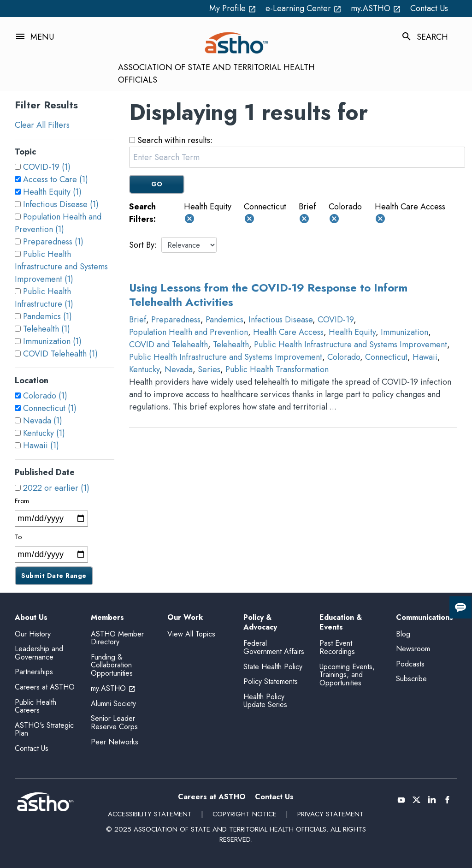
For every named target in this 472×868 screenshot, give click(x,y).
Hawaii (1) (41, 446)
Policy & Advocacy (260, 623)
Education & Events (341, 623)
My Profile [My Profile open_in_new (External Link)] (233, 8)
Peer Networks (115, 742)
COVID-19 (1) (47, 167)
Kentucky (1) (44, 433)
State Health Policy (273, 667)
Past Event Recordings (337, 647)
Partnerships (34, 672)
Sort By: (143, 245)
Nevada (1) (43, 421)
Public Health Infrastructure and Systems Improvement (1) (61, 267)
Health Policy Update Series (265, 701)
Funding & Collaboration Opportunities (112, 665)
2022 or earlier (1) (56, 488)
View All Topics (191, 634)
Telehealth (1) (47, 329)
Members (107, 618)
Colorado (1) (45, 396)
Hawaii (425, 357)
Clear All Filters (42, 125)
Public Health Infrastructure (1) (44, 298)
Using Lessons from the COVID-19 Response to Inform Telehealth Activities (268, 295)
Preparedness (176, 320)
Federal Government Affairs (274, 647)
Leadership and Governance (39, 653)
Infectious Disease (280, 320)
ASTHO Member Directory (117, 638)
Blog (403, 634)
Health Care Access (288, 332)
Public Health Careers (35, 706)
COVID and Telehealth (168, 345)
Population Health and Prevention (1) (58, 223)
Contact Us (429, 8)
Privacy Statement (330, 814)
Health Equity (352, 332)
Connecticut (386, 357)
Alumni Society (113, 704)
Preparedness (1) (53, 242)
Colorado (344, 357)
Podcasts (410, 664)
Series (209, 369)
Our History (33, 634)
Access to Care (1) (56, 179)
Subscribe (411, 679)
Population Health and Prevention (189, 332)
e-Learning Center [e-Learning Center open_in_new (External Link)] (304, 8)
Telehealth (231, 345)
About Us (31, 618)
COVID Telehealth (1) (60, 354)
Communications (425, 618)
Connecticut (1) (50, 408)
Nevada (179, 369)
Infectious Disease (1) (61, 204)
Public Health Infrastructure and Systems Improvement (351, 345)
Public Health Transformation (277, 369)
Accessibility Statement (150, 814)
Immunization (404, 332)
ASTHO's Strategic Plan (44, 729)
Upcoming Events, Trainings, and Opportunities (347, 675)
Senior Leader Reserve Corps (114, 722)
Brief (138, 320)
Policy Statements (271, 681)
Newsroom (413, 649)
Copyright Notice (245, 814)
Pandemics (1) (47, 316)
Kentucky (144, 369)
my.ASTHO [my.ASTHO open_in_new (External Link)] (376, 8)
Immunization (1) (52, 341)
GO (157, 184)
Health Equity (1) (52, 192)
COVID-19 (336, 320)
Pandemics (224, 320)
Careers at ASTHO (45, 687)
